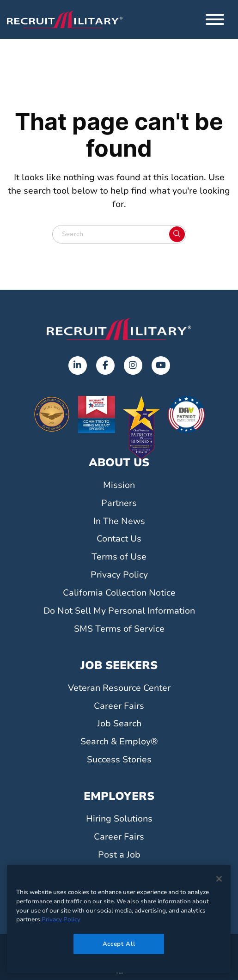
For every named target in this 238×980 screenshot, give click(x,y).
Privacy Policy (119, 575)
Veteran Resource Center (119, 688)
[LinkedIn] (78, 365)
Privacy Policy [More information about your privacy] (61, 919)
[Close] (219, 879)
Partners (119, 503)
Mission (119, 485)
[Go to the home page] (119, 329)
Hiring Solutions (119, 819)
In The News (119, 521)
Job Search (119, 724)
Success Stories (119, 760)
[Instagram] (133, 365)
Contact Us (119, 539)
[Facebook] (105, 365)
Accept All (119, 944)
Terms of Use (119, 557)
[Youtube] (161, 365)
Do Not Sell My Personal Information (119, 611)
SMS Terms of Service (119, 629)
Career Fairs (119, 706)
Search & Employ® (119, 742)
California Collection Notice (119, 593)
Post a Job (119, 855)
